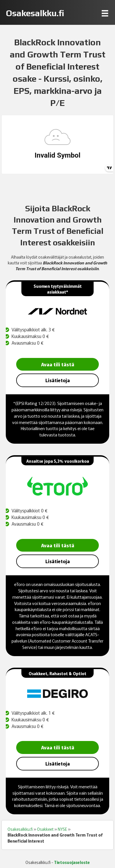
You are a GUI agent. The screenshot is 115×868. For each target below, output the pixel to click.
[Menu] (105, 13)
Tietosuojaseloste (72, 862)
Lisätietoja (58, 380)
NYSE (62, 829)
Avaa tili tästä (58, 364)
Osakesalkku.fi (20, 829)
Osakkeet (45, 829)
